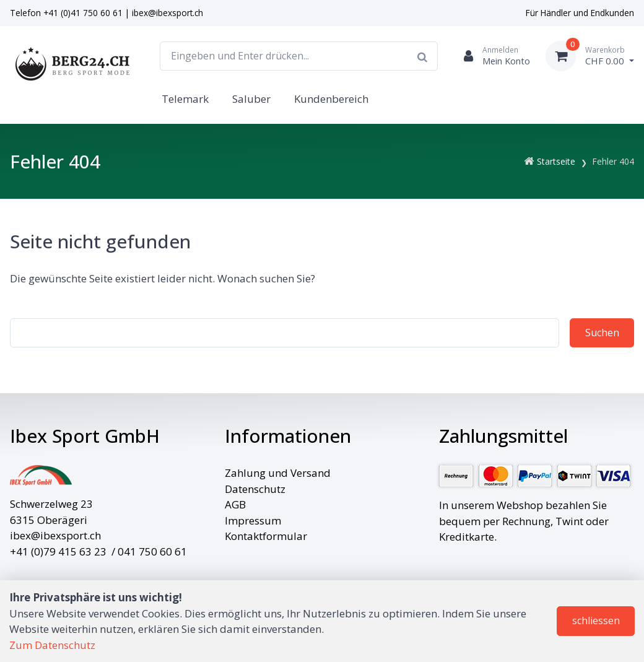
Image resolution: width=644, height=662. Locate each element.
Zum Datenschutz (52, 645)
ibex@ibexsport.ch (168, 13)
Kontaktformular (266, 536)
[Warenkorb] (590, 56)
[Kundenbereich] (492, 56)
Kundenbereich (331, 99)
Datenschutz (255, 489)
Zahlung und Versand (278, 473)
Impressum (253, 520)
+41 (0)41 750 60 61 (83, 13)
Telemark (185, 99)
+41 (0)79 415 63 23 (58, 551)
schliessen (596, 621)
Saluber (251, 99)
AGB (235, 504)
